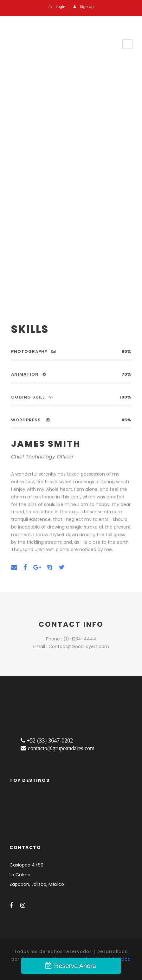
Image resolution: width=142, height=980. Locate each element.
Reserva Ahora (75, 966)
